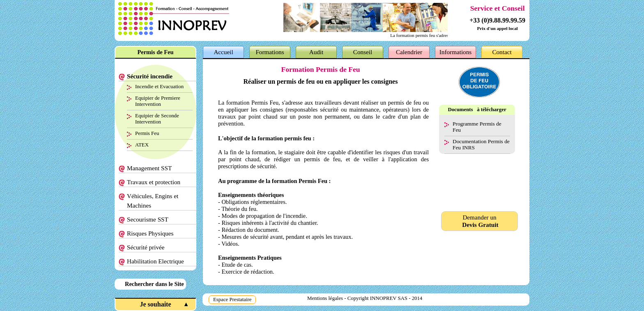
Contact (502, 52)
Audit (316, 52)
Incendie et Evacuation (159, 86)
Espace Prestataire (232, 300)
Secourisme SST (148, 219)
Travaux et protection (154, 182)
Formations (270, 52)
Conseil (363, 52)
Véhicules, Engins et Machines (153, 201)
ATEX (142, 145)
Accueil (223, 52)
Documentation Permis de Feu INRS (481, 144)
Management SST (149, 168)
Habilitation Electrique (155, 261)
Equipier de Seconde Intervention (157, 119)
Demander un (480, 221)
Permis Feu (147, 133)
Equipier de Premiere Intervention (158, 101)
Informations (455, 52)
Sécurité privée (146, 247)
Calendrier (409, 52)
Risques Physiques (150, 233)
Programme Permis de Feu (477, 127)
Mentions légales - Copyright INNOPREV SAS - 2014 (365, 298)
